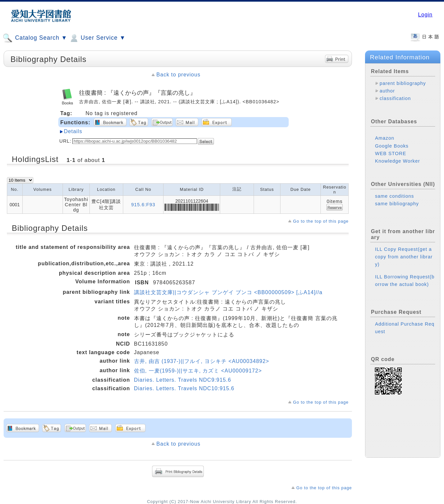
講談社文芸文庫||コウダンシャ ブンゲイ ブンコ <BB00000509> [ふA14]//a (228, 292)
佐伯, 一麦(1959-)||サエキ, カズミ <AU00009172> (198, 371)
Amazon (385, 138)
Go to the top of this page (321, 221)
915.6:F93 (143, 205)
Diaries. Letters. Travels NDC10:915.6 (184, 388)
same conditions (394, 196)
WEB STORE (390, 153)
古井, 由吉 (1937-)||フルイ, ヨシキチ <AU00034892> (202, 361)
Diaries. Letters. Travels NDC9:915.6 (183, 380)
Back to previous (178, 75)
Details (73, 131)
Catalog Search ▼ (35, 38)
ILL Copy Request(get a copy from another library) (404, 257)
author (387, 91)
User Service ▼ (97, 38)
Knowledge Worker (397, 161)
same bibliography (397, 204)
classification (395, 98)
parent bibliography (403, 83)
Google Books (392, 146)
